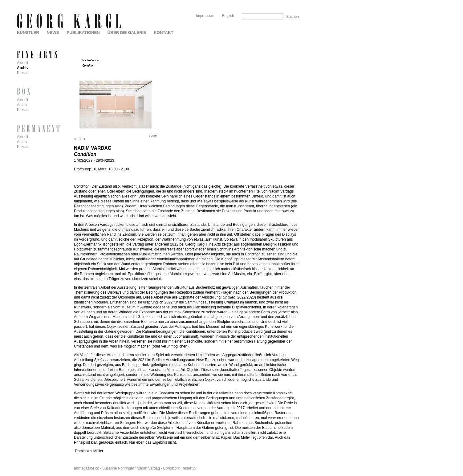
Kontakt (163, 33)
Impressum (205, 16)
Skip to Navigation (287, 2)
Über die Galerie (127, 33)
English (228, 16)
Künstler (28, 33)
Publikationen (83, 33)
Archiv (23, 68)
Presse (23, 73)
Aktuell (22, 63)
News (53, 33)
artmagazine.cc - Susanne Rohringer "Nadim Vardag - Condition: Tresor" (133, 468)
